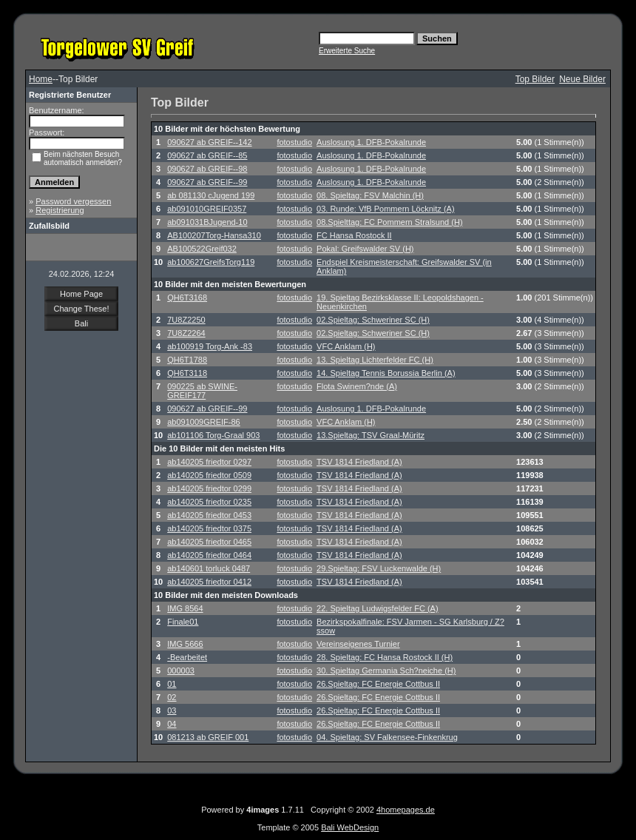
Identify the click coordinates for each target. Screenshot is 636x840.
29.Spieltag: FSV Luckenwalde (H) (379, 568)
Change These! (81, 309)
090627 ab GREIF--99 (207, 182)
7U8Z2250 (186, 320)
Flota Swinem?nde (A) (357, 386)
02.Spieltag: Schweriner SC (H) (373, 320)
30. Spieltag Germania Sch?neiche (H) (386, 671)
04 (172, 724)
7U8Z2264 (186, 333)
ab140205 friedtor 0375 (209, 528)
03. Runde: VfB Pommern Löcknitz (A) (385, 209)
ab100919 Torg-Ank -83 (210, 346)
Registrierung (60, 210)
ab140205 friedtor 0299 (209, 488)
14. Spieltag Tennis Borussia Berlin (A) (386, 373)
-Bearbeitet (187, 657)
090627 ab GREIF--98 (207, 169)
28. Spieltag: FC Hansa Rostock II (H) (385, 657)
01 (172, 684)
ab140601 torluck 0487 (209, 568)
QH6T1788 (187, 360)
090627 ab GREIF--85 (207, 155)
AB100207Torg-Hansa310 (214, 235)
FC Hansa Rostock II (354, 235)
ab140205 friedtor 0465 (209, 542)
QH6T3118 (187, 373)
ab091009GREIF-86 (203, 422)
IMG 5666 (185, 644)
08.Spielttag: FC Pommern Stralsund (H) (389, 222)
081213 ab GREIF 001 (208, 737)
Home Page (81, 294)
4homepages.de (406, 810)
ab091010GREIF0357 (207, 209)
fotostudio (294, 142)
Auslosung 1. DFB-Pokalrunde (371, 142)
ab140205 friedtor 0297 (209, 462)
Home (41, 79)
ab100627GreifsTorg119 (211, 262)
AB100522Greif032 (202, 249)
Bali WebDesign (350, 827)
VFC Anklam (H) (346, 346)
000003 (181, 671)
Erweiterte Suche (347, 51)
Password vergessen (73, 201)
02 (172, 697)
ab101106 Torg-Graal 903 (213, 435)
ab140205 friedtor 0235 (209, 502)
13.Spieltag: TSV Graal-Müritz (371, 435)
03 (172, 710)
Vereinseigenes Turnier (358, 644)
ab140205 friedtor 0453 (209, 515)
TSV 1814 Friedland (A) (359, 462)
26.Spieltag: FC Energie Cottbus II (378, 684)
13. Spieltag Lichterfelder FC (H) (375, 360)
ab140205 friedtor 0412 (209, 582)
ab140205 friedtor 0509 (209, 475)
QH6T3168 (187, 298)
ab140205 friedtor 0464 (209, 555)
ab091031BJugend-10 (207, 222)
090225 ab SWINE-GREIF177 (202, 391)
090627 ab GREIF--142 (209, 142)
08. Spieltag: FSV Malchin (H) (370, 195)
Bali (81, 323)
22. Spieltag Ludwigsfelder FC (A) (377, 608)
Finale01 (183, 622)
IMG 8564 (185, 608)
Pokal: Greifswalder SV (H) (365, 249)
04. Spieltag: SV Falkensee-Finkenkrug (387, 737)
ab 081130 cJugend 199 (211, 195)
